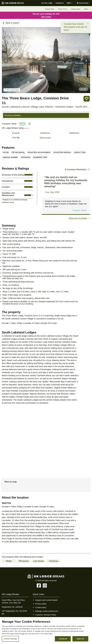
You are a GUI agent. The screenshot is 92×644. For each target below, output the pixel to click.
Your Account (83, 3)
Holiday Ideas (76, 9)
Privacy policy (41, 604)
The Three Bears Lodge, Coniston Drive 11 (35, 101)
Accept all (63, 639)
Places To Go (63, 9)
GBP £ (70, 3)
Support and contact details (46, 600)
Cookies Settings (10, 639)
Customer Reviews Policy (46, 615)
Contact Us (60, 3)
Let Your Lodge (47, 3)
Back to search (12, 23)
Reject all (80, 639)
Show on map (45, 138)
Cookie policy (41, 607)
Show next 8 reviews (78, 218)
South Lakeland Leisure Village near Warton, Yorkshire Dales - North (46, 107)
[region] (46, 631)
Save (87, 99)
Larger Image (12, 90)
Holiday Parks (50, 9)
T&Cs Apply (46, 17)
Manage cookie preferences (47, 611)
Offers (86, 9)
